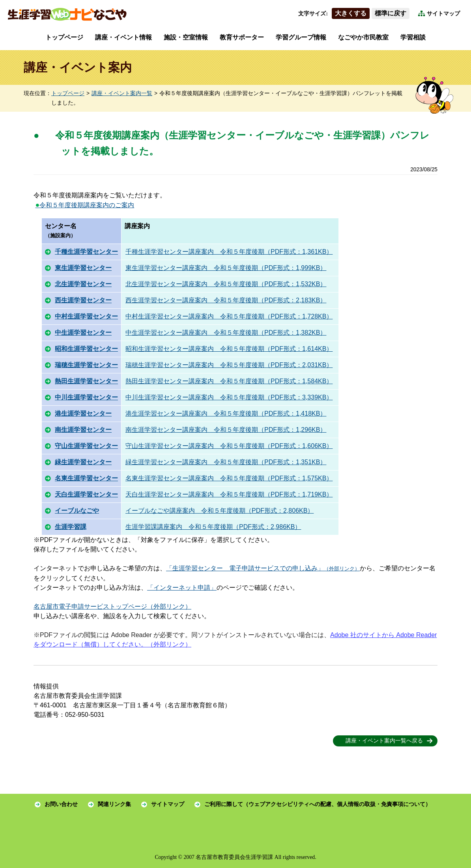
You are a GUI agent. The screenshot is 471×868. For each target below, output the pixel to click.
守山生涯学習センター (86, 446)
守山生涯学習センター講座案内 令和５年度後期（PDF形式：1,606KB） (229, 446)
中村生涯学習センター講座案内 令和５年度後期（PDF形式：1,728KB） (229, 316)
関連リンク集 (114, 804)
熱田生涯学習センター (86, 381)
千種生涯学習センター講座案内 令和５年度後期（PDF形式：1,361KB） (229, 252)
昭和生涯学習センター (86, 349)
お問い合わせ (61, 804)
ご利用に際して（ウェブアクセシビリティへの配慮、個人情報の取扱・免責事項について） (318, 804)
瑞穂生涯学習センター (86, 365)
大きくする (351, 13)
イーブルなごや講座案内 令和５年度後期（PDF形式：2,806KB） (220, 511)
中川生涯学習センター (86, 397)
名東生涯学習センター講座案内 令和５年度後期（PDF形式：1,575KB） (229, 478)
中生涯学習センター (83, 333)
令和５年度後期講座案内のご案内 (85, 205)
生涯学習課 (71, 527)
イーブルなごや (77, 511)
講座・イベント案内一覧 (122, 93)
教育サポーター (242, 37)
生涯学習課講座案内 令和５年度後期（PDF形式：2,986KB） (213, 527)
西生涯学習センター (83, 300)
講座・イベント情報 (123, 37)
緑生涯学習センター (83, 462)
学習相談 (413, 37)
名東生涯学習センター (86, 478)
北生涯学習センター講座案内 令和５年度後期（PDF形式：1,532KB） (226, 284)
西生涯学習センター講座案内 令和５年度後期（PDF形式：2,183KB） (226, 300)
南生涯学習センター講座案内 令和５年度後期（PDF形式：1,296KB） (226, 430)
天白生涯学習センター (86, 494)
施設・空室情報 (186, 37)
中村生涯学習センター (86, 316)
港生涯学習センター (83, 413)
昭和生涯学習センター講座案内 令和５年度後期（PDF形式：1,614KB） (229, 349)
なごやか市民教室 (363, 37)
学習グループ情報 (301, 37)
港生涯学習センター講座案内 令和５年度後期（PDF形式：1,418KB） (226, 413)
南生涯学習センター (83, 430)
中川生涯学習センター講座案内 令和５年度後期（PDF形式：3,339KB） (229, 397)
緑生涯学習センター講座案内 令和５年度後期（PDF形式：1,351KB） (226, 462)
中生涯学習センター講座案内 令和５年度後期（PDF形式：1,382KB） (226, 333)
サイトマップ (443, 14)
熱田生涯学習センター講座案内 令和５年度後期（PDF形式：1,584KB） (229, 381)
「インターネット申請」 (182, 588)
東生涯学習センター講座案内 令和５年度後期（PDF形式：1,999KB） (226, 268)
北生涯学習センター (83, 284)
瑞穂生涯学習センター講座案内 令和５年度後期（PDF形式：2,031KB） (229, 365)
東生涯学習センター (83, 268)
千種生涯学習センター (86, 252)
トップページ (64, 37)
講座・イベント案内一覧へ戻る (384, 741)
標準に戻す (391, 13)
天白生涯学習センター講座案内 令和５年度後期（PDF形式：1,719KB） (229, 494)
